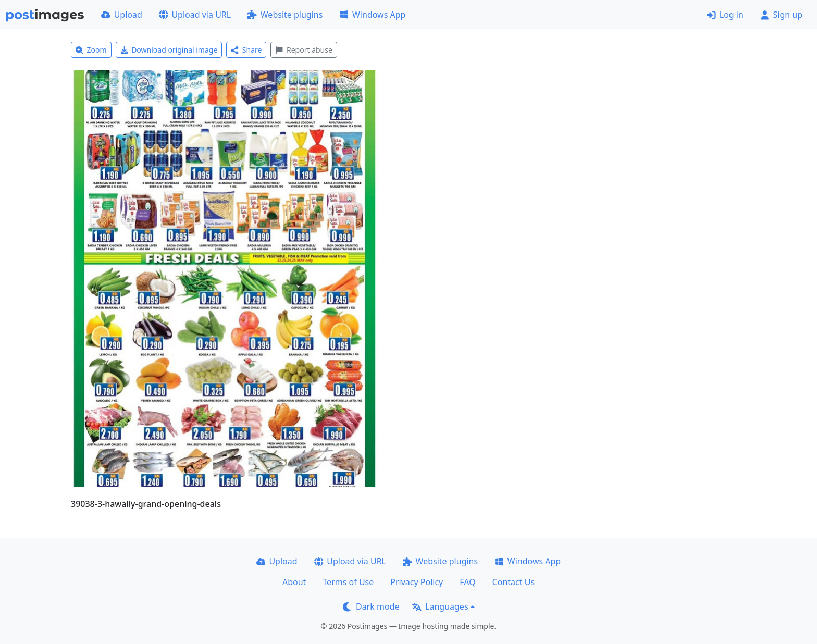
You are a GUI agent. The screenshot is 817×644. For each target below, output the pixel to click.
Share (246, 50)
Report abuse (304, 50)
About (294, 582)
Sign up (781, 15)
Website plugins (285, 15)
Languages (440, 606)
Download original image (169, 50)
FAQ (467, 582)
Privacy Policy (417, 582)
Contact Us (513, 582)
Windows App (372, 15)
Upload (122, 15)
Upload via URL (195, 15)
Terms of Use (348, 582)
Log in (725, 15)
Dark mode (371, 606)
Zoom (91, 50)
